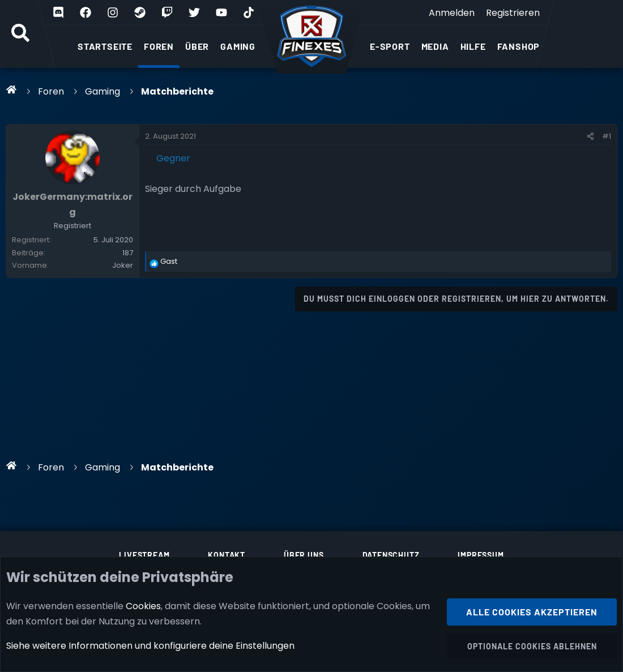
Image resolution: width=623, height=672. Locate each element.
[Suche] (20, 34)
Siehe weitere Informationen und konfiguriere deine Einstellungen (150, 646)
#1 (607, 136)
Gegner (173, 158)
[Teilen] (590, 136)
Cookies (143, 605)
